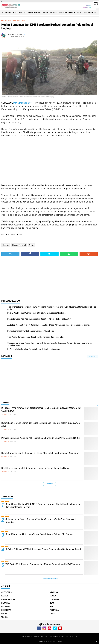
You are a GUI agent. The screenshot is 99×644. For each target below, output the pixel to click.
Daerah (8, 13)
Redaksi (37, 636)
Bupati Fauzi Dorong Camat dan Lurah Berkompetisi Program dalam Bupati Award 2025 (41, 424)
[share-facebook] (30, 254)
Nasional (54, 13)
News (15, 13)
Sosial (52, 614)
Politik (45, 13)
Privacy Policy (55, 636)
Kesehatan (54, 599)
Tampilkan (92, 356)
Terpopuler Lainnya (50, 578)
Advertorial (7, 592)
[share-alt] (10, 254)
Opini (52, 606)
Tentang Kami (27, 636)
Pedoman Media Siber (69, 636)
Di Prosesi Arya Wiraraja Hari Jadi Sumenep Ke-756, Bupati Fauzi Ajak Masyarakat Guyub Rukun (41, 409)
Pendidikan (88, 13)
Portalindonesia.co (22, 103)
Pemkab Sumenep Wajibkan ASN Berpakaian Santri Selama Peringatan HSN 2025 (41, 438)
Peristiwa (23, 13)
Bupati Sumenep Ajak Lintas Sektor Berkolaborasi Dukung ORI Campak (40, 534)
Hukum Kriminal (35, 13)
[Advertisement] (49, 161)
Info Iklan (45, 636)
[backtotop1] (97, 642)
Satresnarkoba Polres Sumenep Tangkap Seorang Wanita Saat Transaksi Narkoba (41, 521)
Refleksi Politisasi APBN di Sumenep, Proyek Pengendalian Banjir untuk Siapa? (43, 549)
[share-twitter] (49, 254)
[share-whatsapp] (69, 254)
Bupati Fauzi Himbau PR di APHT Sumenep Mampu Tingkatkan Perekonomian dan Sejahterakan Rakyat (43, 506)
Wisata (80, 13)
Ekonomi (72, 13)
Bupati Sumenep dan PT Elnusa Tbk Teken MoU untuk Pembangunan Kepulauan (40, 453)
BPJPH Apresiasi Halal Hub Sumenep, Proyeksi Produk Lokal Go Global (35, 468)
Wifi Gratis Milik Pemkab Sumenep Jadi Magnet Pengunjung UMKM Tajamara (43, 564)
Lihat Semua (50, 484)
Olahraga (6, 606)
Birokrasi (63, 13)
